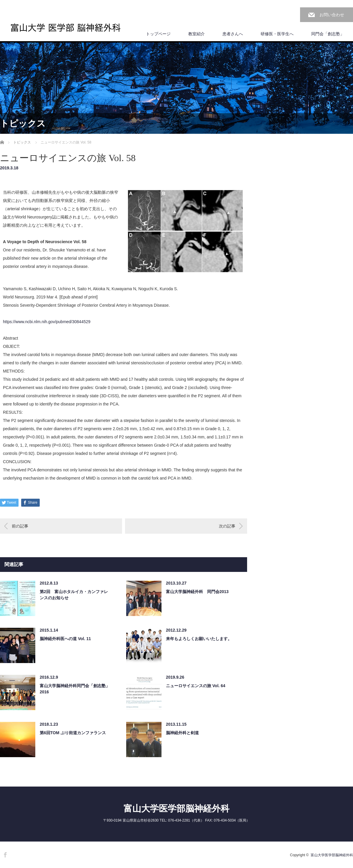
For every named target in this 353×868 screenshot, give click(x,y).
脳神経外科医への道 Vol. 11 (65, 639)
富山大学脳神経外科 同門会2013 (197, 592)
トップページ (158, 34)
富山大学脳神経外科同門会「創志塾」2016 (75, 689)
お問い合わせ (332, 15)
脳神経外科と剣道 (182, 733)
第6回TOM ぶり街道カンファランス (73, 733)
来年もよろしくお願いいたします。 (199, 639)
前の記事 (20, 526)
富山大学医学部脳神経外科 (176, 808)
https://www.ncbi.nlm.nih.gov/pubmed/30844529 (47, 322)
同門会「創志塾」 (328, 34)
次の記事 (227, 526)
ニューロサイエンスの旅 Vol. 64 (196, 686)
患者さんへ (233, 34)
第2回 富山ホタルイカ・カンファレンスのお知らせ (74, 595)
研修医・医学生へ (277, 34)
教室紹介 (197, 34)
